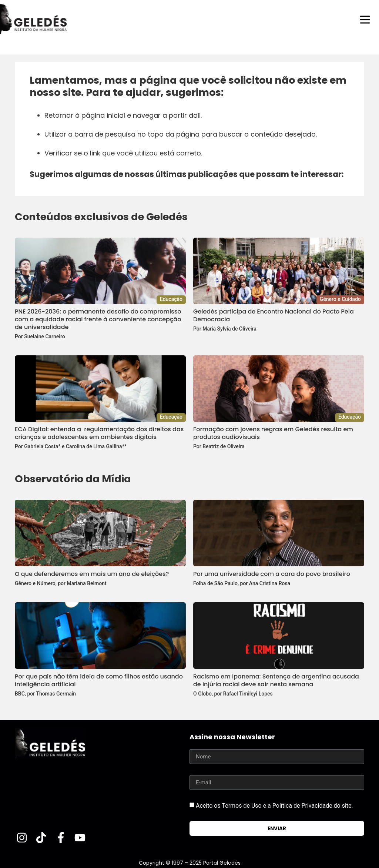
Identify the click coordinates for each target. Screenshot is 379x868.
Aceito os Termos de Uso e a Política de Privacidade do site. (274, 806)
